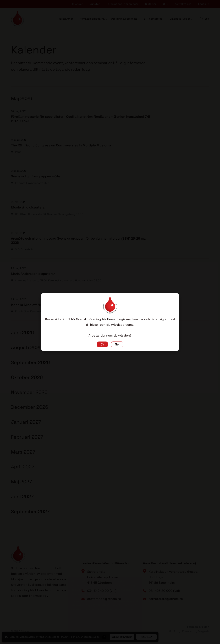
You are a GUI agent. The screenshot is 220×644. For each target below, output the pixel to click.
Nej (117, 344)
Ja (102, 344)
